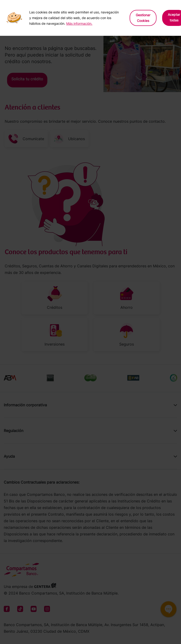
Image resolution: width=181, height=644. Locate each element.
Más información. (79, 23)
